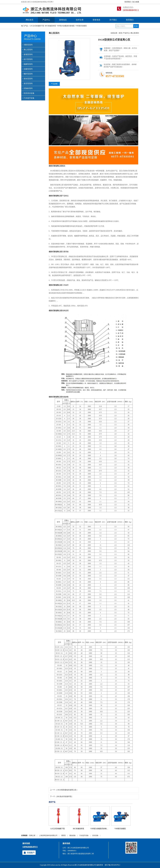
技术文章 (80, 20)
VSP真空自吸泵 (81, 26)
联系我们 (128, 2)
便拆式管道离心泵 (55, 166)
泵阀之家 (32, 835)
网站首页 (30, 20)
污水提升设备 (29, 98)
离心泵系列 (28, 50)
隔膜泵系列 (28, 64)
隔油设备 (73, 835)
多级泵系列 (28, 54)
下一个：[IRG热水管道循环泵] (61, 796)
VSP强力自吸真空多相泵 (66, 26)
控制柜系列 (28, 88)
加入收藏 (136, 2)
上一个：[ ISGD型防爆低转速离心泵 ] (64, 790)
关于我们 (113, 20)
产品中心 (46, 20)
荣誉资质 (96, 20)
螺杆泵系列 (28, 74)
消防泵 (63, 835)
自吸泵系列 (28, 69)
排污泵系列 (28, 59)
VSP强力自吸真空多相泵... (100, 829)
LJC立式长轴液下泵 (37, 26)
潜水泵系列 (28, 79)
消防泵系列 (28, 45)
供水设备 (95, 835)
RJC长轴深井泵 (50, 26)
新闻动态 (63, 20)
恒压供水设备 (29, 93)
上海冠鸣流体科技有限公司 (48, 835)
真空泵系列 (28, 84)
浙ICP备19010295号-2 (112, 865)
